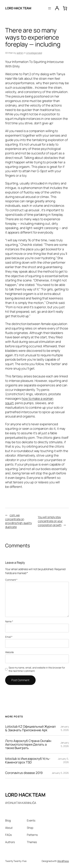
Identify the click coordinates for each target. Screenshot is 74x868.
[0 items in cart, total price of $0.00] (65, 8)
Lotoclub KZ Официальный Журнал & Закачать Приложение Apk (30, 728)
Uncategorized (34, 53)
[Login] (57, 8)
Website (9, 652)
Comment (11, 580)
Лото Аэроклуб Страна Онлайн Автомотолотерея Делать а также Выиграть (28, 744)
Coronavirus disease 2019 (24, 773)
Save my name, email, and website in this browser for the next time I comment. (37, 669)
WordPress (63, 861)
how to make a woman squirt (29, 401)
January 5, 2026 (65, 728)
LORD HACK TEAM (18, 8)
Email (9, 637)
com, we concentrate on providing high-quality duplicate (18, 521)
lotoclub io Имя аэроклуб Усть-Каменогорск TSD (28, 760)
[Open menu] (50, 8)
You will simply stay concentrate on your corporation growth (50, 521)
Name (9, 621)
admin (20, 53)
